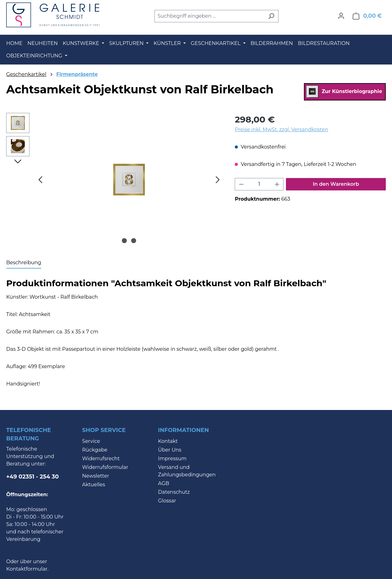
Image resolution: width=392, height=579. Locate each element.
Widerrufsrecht (101, 459)
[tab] (24, 263)
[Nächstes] (218, 179)
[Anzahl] (259, 184)
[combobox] (209, 16)
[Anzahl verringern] (241, 184)
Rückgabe (95, 450)
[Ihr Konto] (341, 16)
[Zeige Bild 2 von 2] (134, 241)
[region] (114, 180)
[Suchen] (271, 16)
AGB (164, 483)
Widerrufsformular (105, 467)
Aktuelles (94, 485)
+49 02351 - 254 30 (33, 477)
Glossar (167, 501)
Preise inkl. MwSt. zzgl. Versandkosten (281, 129)
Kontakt (168, 441)
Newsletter (96, 476)
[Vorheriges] (40, 179)
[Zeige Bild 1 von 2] (124, 241)
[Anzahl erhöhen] (277, 184)
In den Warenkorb (336, 184)
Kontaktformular (27, 569)
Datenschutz (174, 492)
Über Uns (170, 450)
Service (91, 441)
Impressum (172, 459)
